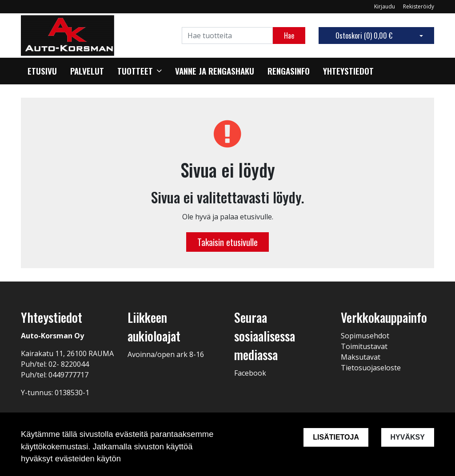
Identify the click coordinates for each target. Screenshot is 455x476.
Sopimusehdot (365, 336)
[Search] (227, 36)
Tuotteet (135, 71)
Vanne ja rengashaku (215, 71)
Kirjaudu (385, 6)
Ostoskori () (364, 36)
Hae (289, 36)
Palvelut (87, 71)
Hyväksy (408, 437)
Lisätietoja (336, 437)
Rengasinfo (289, 71)
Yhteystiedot (348, 71)
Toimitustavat (364, 346)
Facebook (250, 373)
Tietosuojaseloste (371, 368)
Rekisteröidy (419, 6)
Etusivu (42, 71)
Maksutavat (361, 357)
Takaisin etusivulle (227, 242)
